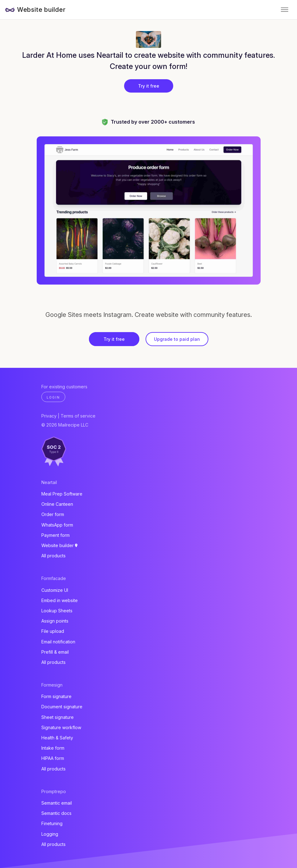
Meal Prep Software (62, 494)
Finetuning (52, 823)
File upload (53, 631)
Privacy (49, 416)
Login (53, 397)
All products (53, 556)
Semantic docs (56, 813)
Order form (53, 514)
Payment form (56, 535)
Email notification (58, 642)
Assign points (55, 621)
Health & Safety (57, 738)
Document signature (62, 707)
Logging (50, 834)
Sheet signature (58, 717)
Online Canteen (57, 504)
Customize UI (55, 590)
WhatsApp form (57, 525)
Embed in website (60, 600)
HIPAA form (53, 758)
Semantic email (57, 803)
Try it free (149, 86)
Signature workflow (61, 727)
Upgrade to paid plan (177, 339)
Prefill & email (55, 652)
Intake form (53, 748)
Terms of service (78, 416)
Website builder (41, 10)
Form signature (56, 696)
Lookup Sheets (57, 611)
